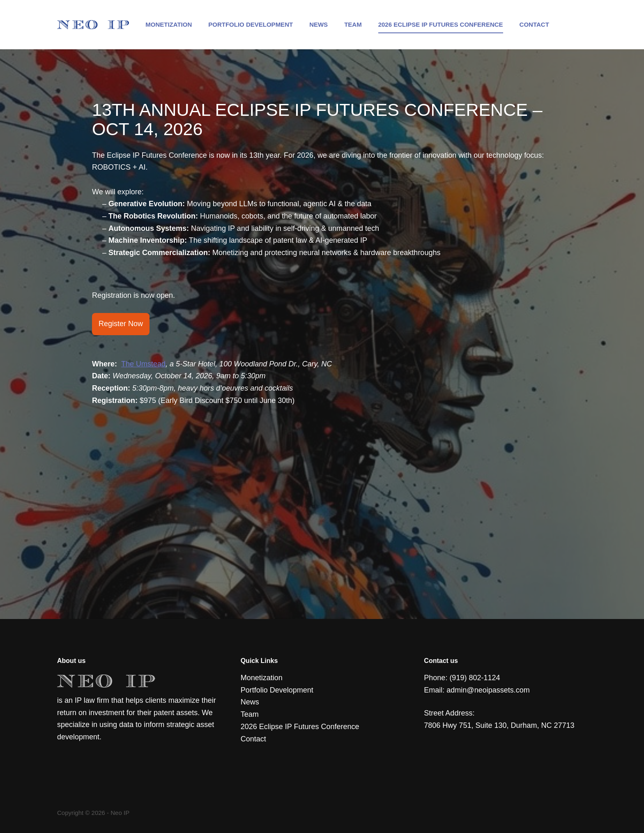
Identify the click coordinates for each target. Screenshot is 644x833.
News (319, 24)
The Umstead (143, 364)
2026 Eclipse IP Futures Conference (441, 24)
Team (353, 24)
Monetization (169, 24)
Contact (534, 24)
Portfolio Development (251, 24)
